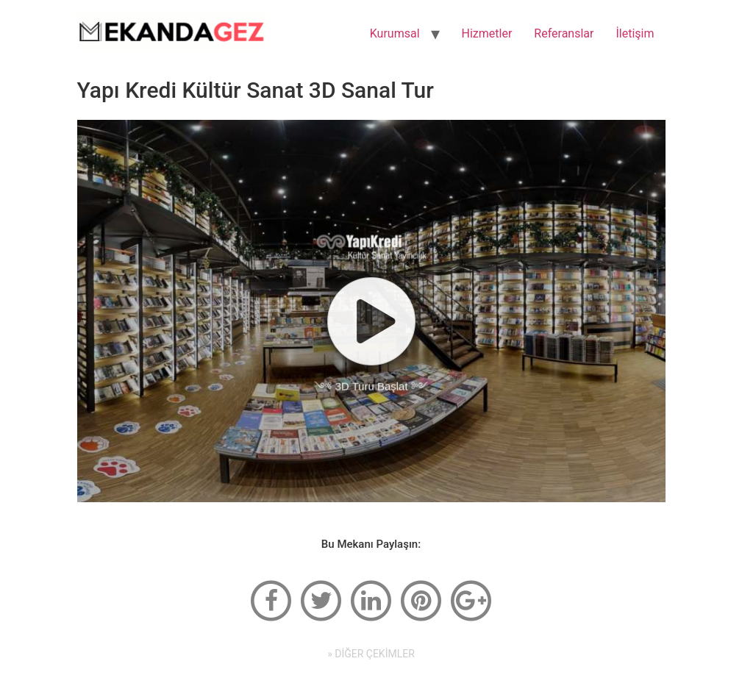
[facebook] (271, 600)
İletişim (635, 33)
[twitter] (321, 600)
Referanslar (564, 33)
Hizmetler (487, 33)
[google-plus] (471, 600)
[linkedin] (371, 600)
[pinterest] (421, 600)
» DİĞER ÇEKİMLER (371, 654)
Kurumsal (395, 33)
